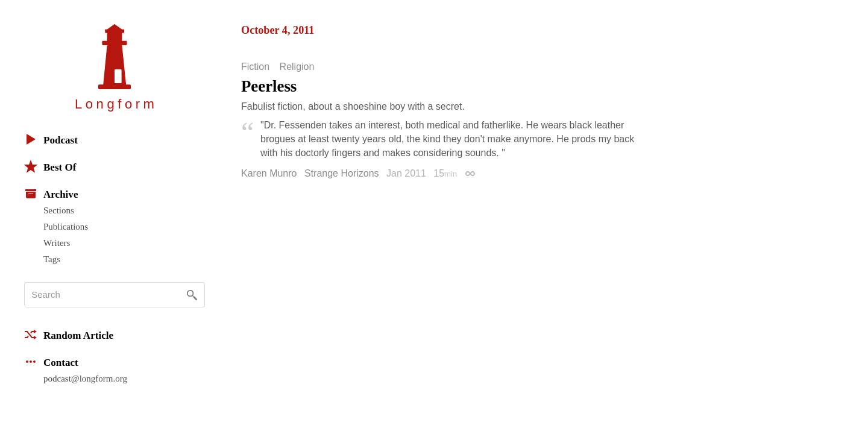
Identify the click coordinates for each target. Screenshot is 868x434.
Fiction (255, 67)
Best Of (50, 166)
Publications (66, 227)
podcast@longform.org (85, 379)
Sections (59, 210)
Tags (52, 259)
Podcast (51, 139)
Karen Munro (269, 173)
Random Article (69, 335)
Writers (57, 243)
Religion (297, 67)
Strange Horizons (342, 173)
